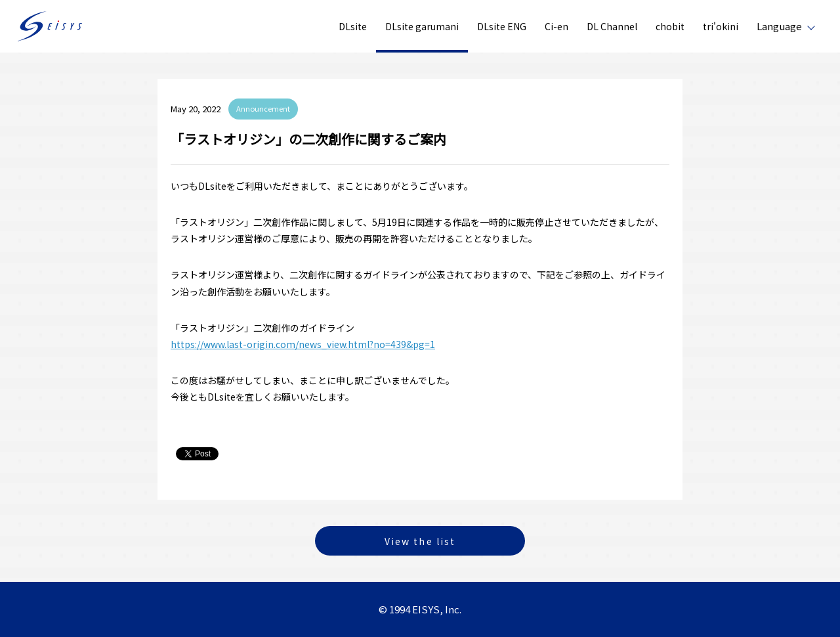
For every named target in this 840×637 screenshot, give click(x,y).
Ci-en (556, 26)
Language (779, 26)
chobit (670, 26)
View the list (420, 541)
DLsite (353, 26)
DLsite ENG (502, 26)
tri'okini (721, 26)
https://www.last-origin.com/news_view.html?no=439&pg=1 (303, 344)
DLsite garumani (422, 26)
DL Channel (612, 26)
